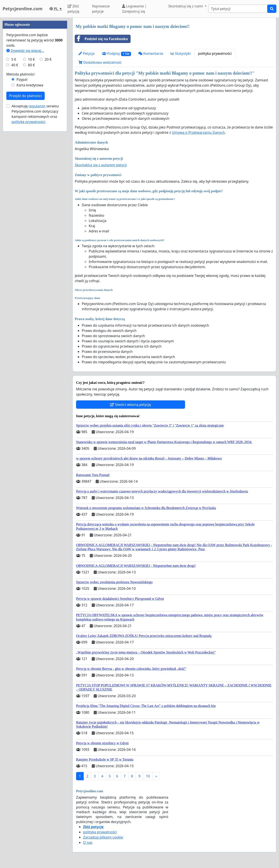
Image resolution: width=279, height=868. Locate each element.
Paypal (22, 210)
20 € (48, 190)
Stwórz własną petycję (130, 405)
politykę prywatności (28, 253)
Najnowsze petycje (101, 9)
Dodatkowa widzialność (100, 62)
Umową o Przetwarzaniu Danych (198, 132)
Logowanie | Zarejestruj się (134, 9)
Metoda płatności (20, 205)
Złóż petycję (73, 9)
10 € (31, 190)
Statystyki (181, 53)
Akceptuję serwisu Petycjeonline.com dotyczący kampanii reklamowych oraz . (35, 245)
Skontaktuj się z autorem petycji (101, 165)
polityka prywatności (215, 53)
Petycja (87, 53)
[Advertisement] (35, 83)
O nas (88, 842)
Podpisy (117, 54)
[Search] (238, 9)
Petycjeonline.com (23, 9)
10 (148, 776)
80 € (31, 196)
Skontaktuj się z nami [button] (186, 6)
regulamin (37, 237)
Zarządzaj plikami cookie (103, 837)
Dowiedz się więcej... (25, 182)
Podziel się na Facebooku (101, 39)
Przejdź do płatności (26, 227)
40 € (15, 196)
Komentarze (151, 53)
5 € (14, 190)
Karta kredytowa (30, 216)
